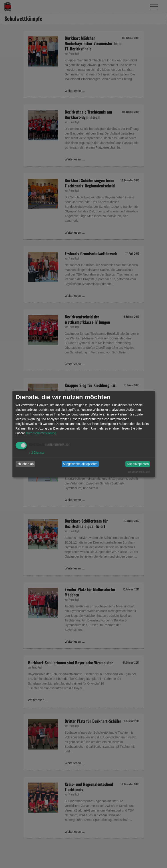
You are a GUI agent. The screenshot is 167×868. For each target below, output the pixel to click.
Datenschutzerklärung (41, 433)
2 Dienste (37, 453)
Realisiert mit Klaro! (139, 472)
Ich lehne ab (25, 464)
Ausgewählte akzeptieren (80, 464)
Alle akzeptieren (138, 464)
